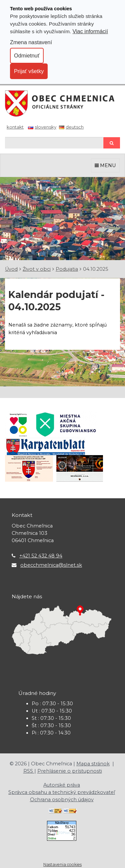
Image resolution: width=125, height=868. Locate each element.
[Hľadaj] (54, 143)
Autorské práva (62, 785)
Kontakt (15, 127)
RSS (29, 771)
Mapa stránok (93, 764)
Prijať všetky (29, 71)
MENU (105, 165)
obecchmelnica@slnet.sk (51, 565)
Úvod (11, 269)
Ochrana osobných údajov (62, 800)
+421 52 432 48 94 (41, 556)
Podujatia (67, 269)
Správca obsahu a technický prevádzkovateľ (62, 792)
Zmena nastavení (31, 42)
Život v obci (37, 269)
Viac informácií (90, 31)
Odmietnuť (27, 55)
